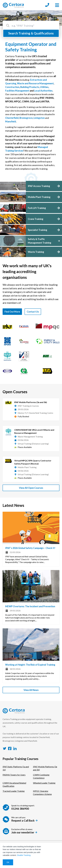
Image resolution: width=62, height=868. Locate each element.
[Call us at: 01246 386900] (47, 5)
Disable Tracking (24, 855)
